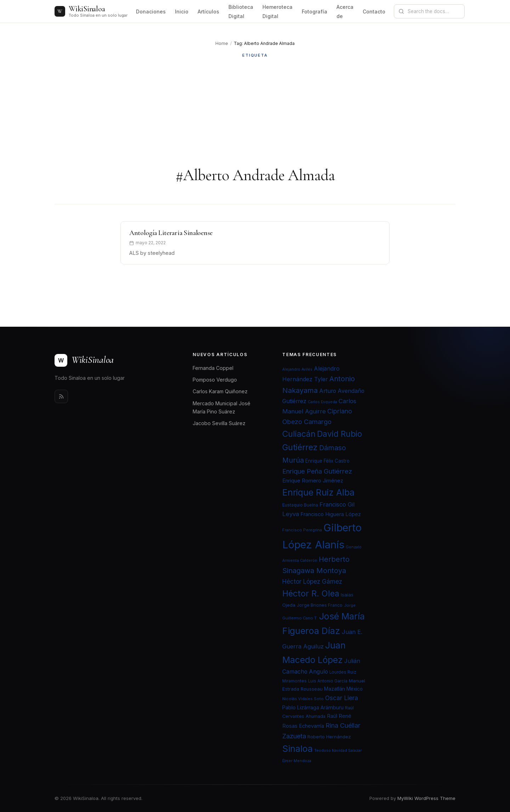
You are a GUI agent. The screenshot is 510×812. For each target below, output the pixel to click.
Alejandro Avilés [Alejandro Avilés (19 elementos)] (297, 369)
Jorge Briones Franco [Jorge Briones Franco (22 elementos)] (320, 605)
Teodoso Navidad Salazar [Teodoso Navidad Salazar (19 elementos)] (338, 751)
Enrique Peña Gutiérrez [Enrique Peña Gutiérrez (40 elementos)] (317, 471)
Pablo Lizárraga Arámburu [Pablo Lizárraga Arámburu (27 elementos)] (313, 707)
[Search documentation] (433, 11)
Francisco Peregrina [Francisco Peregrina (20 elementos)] (302, 530)
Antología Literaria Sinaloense (171, 233)
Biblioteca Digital (241, 12)
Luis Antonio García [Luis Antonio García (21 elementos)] (328, 681)
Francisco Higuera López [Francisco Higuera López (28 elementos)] (331, 514)
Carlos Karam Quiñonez (220, 391)
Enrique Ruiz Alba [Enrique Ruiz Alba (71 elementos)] (318, 492)
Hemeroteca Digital (277, 12)
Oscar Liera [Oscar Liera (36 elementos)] (342, 698)
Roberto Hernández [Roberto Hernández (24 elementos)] (329, 737)
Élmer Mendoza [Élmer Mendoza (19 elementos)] (297, 761)
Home (222, 43)
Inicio (182, 12)
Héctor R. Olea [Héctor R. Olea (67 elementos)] (311, 593)
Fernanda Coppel (213, 368)
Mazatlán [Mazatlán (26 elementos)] (335, 689)
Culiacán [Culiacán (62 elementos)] (299, 434)
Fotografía (314, 12)
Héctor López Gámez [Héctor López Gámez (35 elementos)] (312, 581)
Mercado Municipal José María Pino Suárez (222, 407)
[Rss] (61, 396)
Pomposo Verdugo (215, 380)
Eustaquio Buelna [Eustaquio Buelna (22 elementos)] (300, 505)
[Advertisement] (255, 112)
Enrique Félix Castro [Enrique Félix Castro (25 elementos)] (327, 461)
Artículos (208, 12)
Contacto (374, 12)
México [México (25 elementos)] (355, 689)
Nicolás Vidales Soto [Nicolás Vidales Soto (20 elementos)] (303, 699)
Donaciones (151, 12)
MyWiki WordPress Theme (426, 798)
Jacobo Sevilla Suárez (219, 423)
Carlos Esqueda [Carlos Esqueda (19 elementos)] (322, 402)
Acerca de (345, 12)
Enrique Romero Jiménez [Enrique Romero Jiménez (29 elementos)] (313, 481)
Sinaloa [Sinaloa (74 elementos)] (297, 749)
